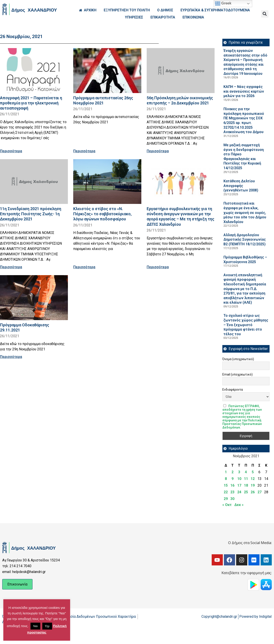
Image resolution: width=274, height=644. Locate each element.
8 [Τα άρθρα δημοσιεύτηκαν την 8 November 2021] (226, 479)
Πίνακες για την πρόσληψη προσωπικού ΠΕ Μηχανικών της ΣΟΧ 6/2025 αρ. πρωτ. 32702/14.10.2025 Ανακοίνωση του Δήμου (244, 120)
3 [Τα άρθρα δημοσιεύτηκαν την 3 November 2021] (239, 472)
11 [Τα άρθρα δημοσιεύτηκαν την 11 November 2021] (246, 479)
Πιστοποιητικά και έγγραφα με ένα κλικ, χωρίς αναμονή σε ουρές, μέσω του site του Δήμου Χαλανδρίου (245, 212)
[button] (265, 14)
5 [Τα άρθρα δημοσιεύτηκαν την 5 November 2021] (253, 472)
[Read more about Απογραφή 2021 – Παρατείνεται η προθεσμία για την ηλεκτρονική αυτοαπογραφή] (34, 71)
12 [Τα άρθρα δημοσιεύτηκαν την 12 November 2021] (253, 479)
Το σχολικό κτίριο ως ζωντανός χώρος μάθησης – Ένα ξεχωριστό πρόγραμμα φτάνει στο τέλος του (246, 325)
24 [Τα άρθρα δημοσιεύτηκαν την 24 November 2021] (239, 492)
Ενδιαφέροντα (233, 390)
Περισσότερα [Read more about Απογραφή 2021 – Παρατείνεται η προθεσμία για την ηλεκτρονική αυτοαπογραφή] (11, 151)
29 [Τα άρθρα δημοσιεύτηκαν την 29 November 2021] (226, 499)
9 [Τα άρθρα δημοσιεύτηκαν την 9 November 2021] (232, 479)
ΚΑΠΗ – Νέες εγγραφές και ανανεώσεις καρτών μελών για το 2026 (244, 91)
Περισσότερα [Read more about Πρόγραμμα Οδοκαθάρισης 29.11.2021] (11, 357)
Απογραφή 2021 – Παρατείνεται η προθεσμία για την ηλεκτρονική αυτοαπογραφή (31, 103)
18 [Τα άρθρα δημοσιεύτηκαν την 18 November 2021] (246, 485)
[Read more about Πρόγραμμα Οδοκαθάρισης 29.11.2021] (34, 298)
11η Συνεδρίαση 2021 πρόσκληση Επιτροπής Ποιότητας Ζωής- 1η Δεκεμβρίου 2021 (31, 214)
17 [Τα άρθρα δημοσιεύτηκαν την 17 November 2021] (239, 485)
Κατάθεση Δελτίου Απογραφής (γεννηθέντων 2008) (241, 186)
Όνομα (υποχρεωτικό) (238, 359)
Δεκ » (239, 505)
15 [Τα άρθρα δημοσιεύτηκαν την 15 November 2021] (226, 485)
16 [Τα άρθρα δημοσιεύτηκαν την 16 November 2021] (232, 485)
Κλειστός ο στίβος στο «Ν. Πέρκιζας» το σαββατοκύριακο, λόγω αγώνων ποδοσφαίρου (102, 214)
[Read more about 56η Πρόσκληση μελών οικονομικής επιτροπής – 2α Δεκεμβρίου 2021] (181, 71)
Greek (223, 4)
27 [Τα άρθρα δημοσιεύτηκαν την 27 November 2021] (260, 492)
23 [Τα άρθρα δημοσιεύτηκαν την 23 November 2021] (232, 492)
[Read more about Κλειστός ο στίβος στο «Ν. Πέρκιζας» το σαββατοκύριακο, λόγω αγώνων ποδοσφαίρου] (107, 182)
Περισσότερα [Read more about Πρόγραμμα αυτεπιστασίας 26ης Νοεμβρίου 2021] (84, 151)
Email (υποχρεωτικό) (237, 374)
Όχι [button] (47, 626)
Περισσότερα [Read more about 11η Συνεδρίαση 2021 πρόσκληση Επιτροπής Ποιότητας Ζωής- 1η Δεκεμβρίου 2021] (11, 267)
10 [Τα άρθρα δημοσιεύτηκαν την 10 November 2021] (239, 479)
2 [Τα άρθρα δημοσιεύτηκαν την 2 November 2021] (232, 472)
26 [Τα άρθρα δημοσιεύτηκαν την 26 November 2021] (253, 492)
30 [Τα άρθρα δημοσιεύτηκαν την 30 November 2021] (232, 499)
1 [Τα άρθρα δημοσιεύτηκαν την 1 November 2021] (226, 472)
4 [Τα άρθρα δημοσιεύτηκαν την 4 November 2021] (246, 472)
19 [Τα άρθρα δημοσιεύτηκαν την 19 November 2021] (253, 485)
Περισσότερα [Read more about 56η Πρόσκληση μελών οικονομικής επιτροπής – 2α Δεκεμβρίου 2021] (158, 151)
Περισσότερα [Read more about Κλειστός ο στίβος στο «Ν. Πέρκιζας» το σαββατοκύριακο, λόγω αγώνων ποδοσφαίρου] (84, 267)
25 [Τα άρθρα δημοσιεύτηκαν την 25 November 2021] (246, 492)
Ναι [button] (35, 626)
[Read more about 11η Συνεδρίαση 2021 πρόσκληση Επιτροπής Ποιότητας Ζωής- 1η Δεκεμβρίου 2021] (34, 182)
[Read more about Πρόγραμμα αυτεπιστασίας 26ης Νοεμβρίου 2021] (107, 71)
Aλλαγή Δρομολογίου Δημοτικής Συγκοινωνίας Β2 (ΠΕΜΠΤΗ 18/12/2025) (245, 240)
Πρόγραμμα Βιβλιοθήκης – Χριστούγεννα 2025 (245, 260)
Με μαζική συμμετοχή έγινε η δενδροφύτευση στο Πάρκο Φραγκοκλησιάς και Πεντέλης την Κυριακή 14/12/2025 (244, 156)
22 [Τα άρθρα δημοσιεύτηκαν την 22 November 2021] (226, 492)
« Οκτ (227, 505)
